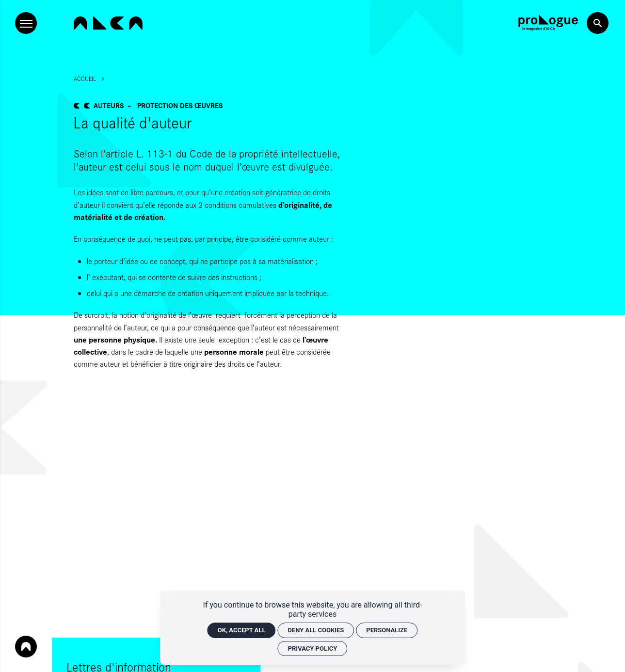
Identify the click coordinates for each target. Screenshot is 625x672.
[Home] (108, 23)
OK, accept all (242, 630)
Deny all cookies (316, 630)
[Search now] (598, 23)
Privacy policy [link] (313, 649)
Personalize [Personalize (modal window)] (387, 630)
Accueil (85, 78)
